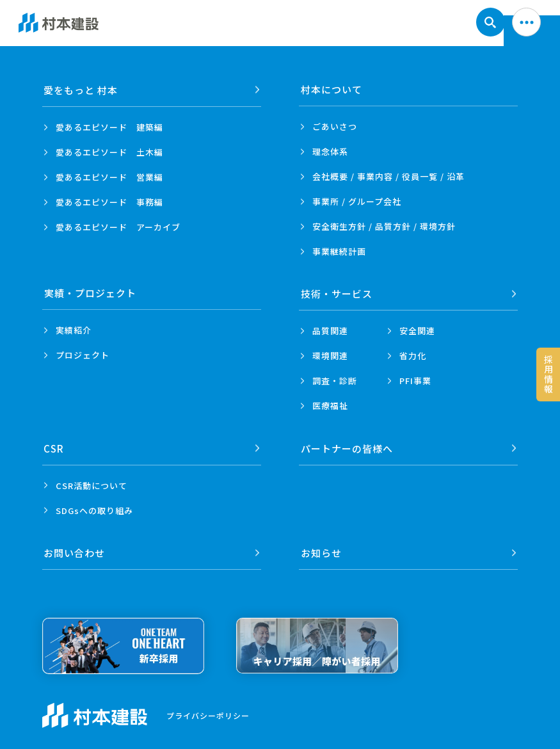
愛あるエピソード (109, 126)
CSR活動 (92, 484)
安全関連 (417, 330)
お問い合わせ (75, 550)
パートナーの (347, 447)
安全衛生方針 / (384, 226)
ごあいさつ (335, 126)
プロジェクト (83, 355)
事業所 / (357, 201)
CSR (54, 447)
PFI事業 (415, 380)
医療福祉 (330, 405)
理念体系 (330, 151)
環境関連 (330, 355)
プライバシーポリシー (208, 713)
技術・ (337, 293)
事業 (339, 251)
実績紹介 (74, 330)
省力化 (413, 355)
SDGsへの (94, 509)
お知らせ (321, 550)
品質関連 (330, 330)
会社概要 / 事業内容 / (388, 176)
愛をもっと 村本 (81, 89)
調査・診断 (335, 380)
